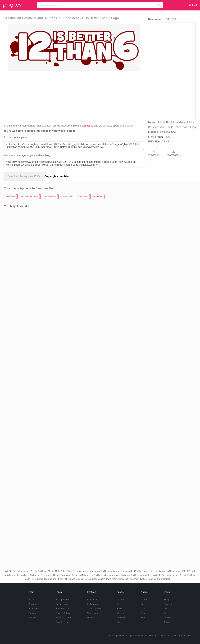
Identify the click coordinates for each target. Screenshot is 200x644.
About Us (152, 636)
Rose (166, 609)
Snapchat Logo (63, 618)
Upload (193, 5)
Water (167, 613)
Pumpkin (33, 618)
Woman (121, 613)
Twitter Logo (62, 604)
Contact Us (164, 636)
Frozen (120, 600)
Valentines (92, 613)
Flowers (168, 604)
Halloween (93, 604)
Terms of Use (187, 636)
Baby (119, 609)
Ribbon (167, 618)
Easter (91, 618)
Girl (118, 604)
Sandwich (33, 604)
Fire (143, 604)
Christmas (92, 600)
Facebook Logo (63, 613)
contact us (87, 126)
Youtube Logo (63, 609)
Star (143, 613)
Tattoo (167, 622)
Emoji (166, 600)
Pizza (31, 600)
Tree (143, 618)
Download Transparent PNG (24, 176)
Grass (144, 609)
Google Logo (62, 622)
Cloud (144, 600)
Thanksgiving (94, 609)
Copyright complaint (57, 176)
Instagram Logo (63, 600)
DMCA (175, 636)
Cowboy (121, 618)
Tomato (32, 613)
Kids (119, 622)
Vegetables (34, 609)
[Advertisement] (72, 95)
